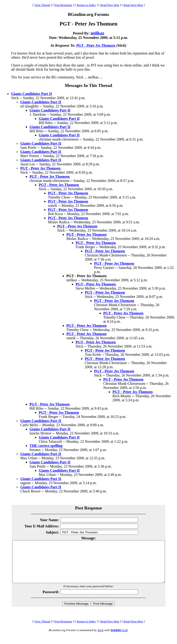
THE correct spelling (46, 446)
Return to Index (86, 5)
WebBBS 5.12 (119, 638)
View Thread (42, 5)
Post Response (63, 5)
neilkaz (97, 33)
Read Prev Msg (110, 5)
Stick (100, 638)
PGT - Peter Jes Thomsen (96, 45)
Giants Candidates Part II (31, 94)
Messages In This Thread (88, 85)
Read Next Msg (133, 5)
